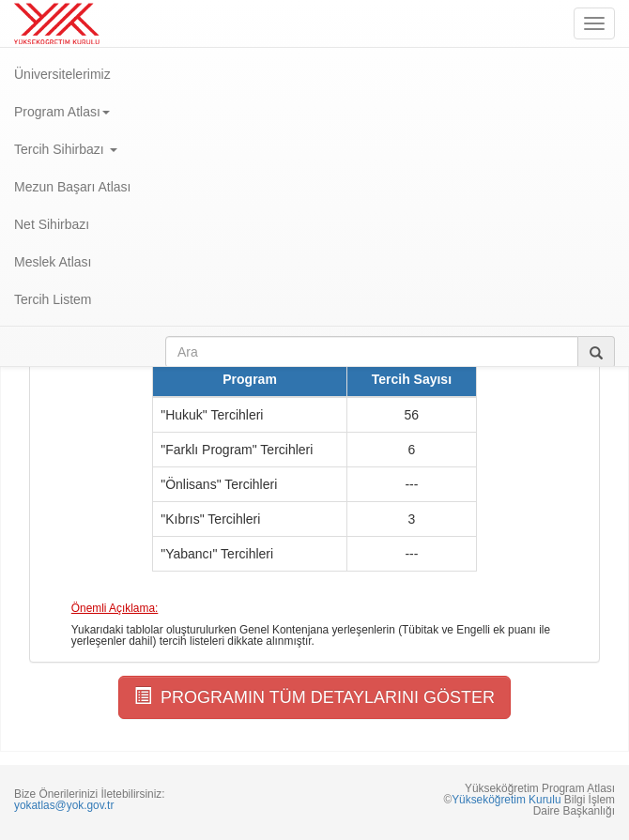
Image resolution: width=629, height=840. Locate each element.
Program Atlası (62, 112)
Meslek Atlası (53, 262)
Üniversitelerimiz (62, 74)
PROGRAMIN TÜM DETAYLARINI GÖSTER (314, 697)
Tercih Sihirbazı (66, 149)
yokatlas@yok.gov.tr (64, 805)
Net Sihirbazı (52, 224)
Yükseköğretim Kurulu (506, 800)
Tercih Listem (53, 299)
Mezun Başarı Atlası (73, 187)
